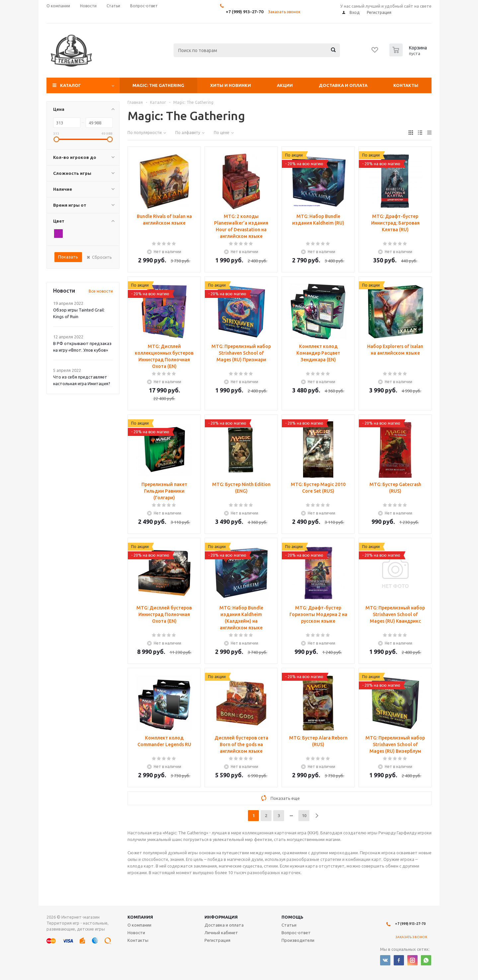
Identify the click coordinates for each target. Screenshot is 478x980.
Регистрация (217, 940)
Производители (298, 940)
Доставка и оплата (343, 85)
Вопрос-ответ (296, 933)
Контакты (406, 85)
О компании (139, 925)
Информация (221, 917)
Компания (140, 917)
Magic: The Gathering (158, 85)
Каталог (71, 85)
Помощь (292, 917)
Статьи (289, 925)
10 (304, 815)
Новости (136, 933)
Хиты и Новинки (231, 85)
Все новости (101, 291)
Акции (285, 85)
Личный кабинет (221, 933)
